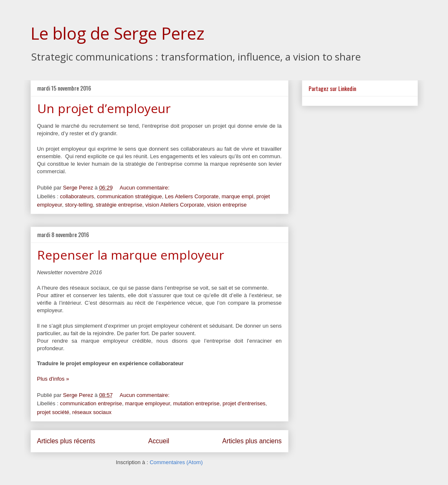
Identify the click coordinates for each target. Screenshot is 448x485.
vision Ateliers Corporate (175, 205)
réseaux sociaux (92, 412)
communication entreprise (91, 403)
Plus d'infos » (53, 379)
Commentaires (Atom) (176, 462)
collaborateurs (77, 196)
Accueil (159, 441)
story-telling (79, 205)
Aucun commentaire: (146, 188)
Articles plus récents (66, 441)
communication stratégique (129, 196)
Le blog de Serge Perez (118, 33)
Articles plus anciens (252, 441)
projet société (53, 412)
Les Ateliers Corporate (192, 196)
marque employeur (148, 403)
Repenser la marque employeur (131, 255)
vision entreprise (227, 205)
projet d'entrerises (244, 403)
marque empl (238, 196)
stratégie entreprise (119, 205)
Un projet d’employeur (104, 108)
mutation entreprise (196, 403)
